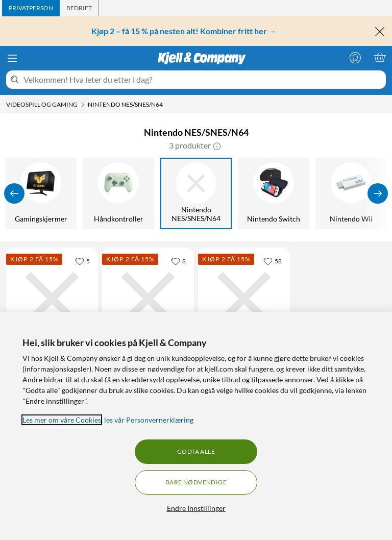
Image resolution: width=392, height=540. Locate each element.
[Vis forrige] (14, 193)
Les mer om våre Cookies (62, 420)
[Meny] (12, 58)
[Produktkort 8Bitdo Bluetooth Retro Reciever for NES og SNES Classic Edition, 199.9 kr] (148, 299)
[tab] (31, 8)
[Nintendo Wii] (353, 193)
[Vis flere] (378, 193)
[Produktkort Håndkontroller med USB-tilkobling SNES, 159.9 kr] (244, 299)
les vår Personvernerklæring (149, 420)
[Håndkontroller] (120, 193)
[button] (217, 145)
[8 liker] (178, 261)
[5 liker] (82, 261)
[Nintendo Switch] (275, 193)
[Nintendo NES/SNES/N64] (198, 193)
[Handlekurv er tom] (380, 57)
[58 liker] (273, 261)
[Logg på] (355, 57)
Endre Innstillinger (196, 508)
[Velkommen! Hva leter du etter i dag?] (203, 80)
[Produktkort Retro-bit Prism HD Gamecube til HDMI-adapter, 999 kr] (52, 299)
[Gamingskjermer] (42, 193)
